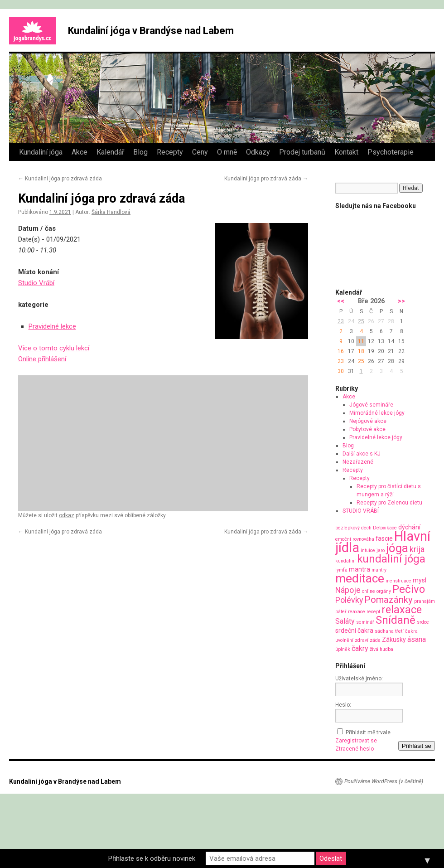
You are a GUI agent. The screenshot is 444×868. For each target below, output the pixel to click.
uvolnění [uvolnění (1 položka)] (344, 640)
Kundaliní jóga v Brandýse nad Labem (151, 31)
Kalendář (110, 152)
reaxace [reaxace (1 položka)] (357, 612)
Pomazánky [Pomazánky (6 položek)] (388, 600)
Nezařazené (358, 462)
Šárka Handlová (111, 212)
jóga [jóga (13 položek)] (397, 548)
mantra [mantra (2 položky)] (360, 569)
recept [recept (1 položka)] (373, 612)
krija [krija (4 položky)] (417, 549)
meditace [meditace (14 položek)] (360, 578)
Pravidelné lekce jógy (376, 437)
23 (341, 321)
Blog (140, 152)
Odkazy (258, 152)
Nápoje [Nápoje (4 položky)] (348, 590)
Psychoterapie (391, 152)
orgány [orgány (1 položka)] (384, 591)
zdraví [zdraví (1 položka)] (362, 640)
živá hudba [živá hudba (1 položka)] (381, 649)
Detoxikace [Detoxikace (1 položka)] (385, 528)
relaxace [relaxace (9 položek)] (402, 610)
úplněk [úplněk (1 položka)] (343, 649)
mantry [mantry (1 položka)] (379, 570)
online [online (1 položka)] (369, 591)
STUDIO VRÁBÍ (361, 511)
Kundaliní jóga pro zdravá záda (60, 179)
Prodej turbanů (302, 152)
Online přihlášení (42, 359)
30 (341, 371)
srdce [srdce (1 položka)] (423, 622)
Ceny (200, 152)
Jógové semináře (371, 405)
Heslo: (343, 705)
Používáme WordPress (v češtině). (384, 781)
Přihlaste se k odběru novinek (152, 858)
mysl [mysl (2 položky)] (420, 580)
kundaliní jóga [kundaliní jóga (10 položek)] (391, 559)
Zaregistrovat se (356, 741)
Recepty (170, 152)
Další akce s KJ (362, 454)
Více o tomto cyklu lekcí (54, 348)
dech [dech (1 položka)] (366, 528)
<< (341, 301)
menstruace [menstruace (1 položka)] (398, 581)
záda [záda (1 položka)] (375, 640)
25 (361, 321)
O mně (227, 152)
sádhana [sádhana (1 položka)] (384, 631)
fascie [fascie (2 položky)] (384, 538)
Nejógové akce (368, 421)
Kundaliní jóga (41, 152)
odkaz (67, 515)
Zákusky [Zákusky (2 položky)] (394, 640)
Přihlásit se (417, 746)
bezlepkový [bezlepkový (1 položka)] (347, 528)
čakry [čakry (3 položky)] (360, 648)
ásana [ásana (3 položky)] (417, 639)
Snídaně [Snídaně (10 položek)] (396, 620)
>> (401, 301)
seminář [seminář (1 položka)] (365, 622)
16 (341, 351)
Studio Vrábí (36, 283)
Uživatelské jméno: (359, 679)
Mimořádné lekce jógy (377, 413)
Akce (80, 152)
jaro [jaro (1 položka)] (381, 550)
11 (361, 341)
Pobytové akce (367, 429)
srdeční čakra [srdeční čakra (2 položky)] (354, 630)
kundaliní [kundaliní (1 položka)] (345, 561)
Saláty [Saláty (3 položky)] (345, 621)
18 (361, 351)
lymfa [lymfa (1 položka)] (341, 570)
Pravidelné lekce (52, 326)
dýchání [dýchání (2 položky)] (409, 527)
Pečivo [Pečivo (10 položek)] (409, 589)
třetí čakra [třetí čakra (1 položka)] (406, 631)
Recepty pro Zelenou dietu (389, 503)
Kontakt (346, 152)
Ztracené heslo (355, 749)
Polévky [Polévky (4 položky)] (349, 600)
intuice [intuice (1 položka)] (368, 550)
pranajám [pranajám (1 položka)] (425, 601)
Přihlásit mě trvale (368, 732)
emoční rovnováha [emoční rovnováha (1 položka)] (355, 539)
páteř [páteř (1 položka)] (341, 612)
